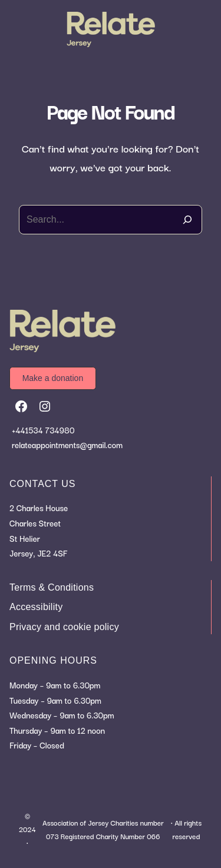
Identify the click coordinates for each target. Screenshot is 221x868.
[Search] (187, 220)
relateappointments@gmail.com (67, 445)
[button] (53, 378)
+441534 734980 (43, 430)
